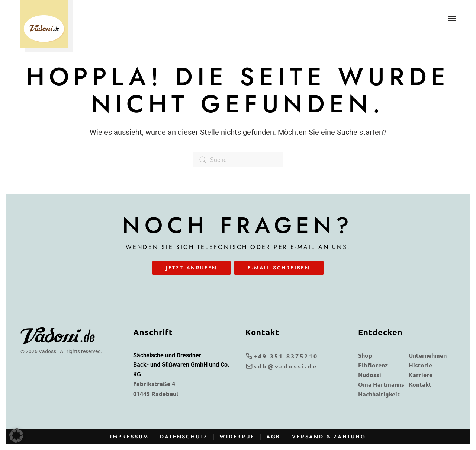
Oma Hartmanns (381, 384)
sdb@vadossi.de (281, 366)
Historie (420, 365)
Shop (365, 355)
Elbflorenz (373, 365)
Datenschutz (184, 437)
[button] (452, 19)
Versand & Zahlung (329, 437)
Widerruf (237, 437)
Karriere (421, 375)
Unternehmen (428, 355)
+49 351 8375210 (282, 356)
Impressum (129, 437)
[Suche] (238, 160)
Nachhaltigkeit (379, 394)
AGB (273, 437)
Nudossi (370, 375)
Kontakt (420, 384)
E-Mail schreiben (279, 268)
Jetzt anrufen (192, 268)
